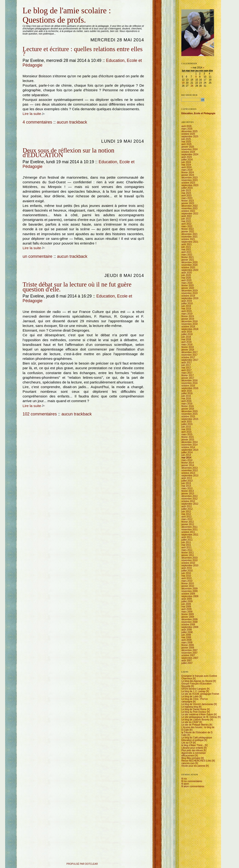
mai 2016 (186, 399)
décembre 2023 (190, 178)
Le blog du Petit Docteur (194, 712)
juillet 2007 (187, 663)
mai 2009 (186, 607)
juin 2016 (186, 396)
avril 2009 (186, 609)
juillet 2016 (187, 393)
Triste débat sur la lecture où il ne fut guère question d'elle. (77, 287)
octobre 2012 (188, 501)
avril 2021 (186, 252)
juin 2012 (186, 512)
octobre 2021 (188, 239)
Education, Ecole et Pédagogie (198, 113)
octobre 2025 (188, 134)
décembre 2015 (190, 411)
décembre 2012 (190, 496)
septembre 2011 (190, 535)
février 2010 (188, 583)
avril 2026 (186, 126)
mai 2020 (186, 278)
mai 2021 (186, 250)
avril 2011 (186, 547)
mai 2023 (186, 193)
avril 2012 (186, 517)
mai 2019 (186, 309)
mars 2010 (187, 581)
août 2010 (187, 568)
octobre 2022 (188, 211)
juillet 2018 (187, 334)
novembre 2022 (190, 208)
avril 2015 (186, 432)
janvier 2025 (188, 147)
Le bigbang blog (190, 707)
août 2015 (187, 422)
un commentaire (38, 256)
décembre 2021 (190, 234)
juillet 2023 (187, 188)
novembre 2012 (190, 499)
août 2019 (187, 301)
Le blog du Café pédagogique (197, 738)
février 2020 (188, 285)
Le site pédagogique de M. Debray (199, 717)
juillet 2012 (187, 509)
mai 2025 (186, 142)
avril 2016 (186, 401)
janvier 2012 (188, 524)
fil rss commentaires (192, 781)
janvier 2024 (188, 175)
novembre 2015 (190, 414)
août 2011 (187, 537)
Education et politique (193, 740)
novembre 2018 (190, 324)
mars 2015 (187, 434)
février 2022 (188, 229)
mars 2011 (187, 550)
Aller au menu (33, 5)
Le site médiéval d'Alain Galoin (197, 714)
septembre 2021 (190, 242)
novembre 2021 (190, 237)
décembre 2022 (190, 206)
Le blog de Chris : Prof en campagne (195, 700)
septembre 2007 (190, 658)
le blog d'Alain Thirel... (193, 745)
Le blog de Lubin (190, 696)
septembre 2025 (190, 136)
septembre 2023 (190, 185)
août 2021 (187, 244)
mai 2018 (186, 339)
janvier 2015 (188, 440)
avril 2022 (186, 224)
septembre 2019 (190, 298)
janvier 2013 (188, 494)
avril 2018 (186, 342)
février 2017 (188, 375)
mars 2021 (187, 255)
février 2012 (188, 522)
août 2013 (187, 478)
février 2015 (188, 437)
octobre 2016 (188, 386)
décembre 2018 (190, 321)
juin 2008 (186, 635)
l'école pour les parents (193, 766)
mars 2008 (187, 643)
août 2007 (187, 661)
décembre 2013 (190, 468)
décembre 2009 (190, 589)
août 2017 (187, 363)
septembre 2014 (190, 450)
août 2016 (187, 391)
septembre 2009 (190, 596)
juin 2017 (186, 365)
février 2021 (188, 257)
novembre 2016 (190, 383)
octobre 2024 (188, 152)
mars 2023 (187, 198)
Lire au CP (187, 743)
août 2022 (187, 216)
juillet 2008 (187, 632)
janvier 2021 (188, 260)
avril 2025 (186, 144)
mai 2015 (186, 429)
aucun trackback (72, 122)
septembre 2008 (190, 627)
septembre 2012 (190, 504)
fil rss (184, 779)
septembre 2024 (190, 154)
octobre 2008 (188, 625)
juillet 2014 (187, 452)
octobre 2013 (188, 473)
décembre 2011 (190, 527)
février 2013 (188, 491)
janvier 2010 (188, 586)
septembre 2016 (190, 388)
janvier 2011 (188, 555)
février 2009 (188, 614)
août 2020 (187, 273)
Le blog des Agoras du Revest (197, 681)
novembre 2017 (190, 355)
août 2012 (187, 506)
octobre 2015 (188, 416)
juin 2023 (186, 190)
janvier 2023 (188, 203)
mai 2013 (186, 486)
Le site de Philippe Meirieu (195, 725)
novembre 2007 (190, 653)
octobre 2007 (188, 655)
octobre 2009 (188, 594)
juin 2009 (186, 604)
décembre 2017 (190, 352)
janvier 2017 (188, 378)
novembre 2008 (190, 622)
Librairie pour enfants (192, 748)
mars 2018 (187, 345)
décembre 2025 (190, 131)
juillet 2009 (187, 601)
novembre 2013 (190, 470)
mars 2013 (187, 488)
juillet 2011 (187, 540)
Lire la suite (32, 114)
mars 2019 (187, 314)
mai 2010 (186, 576)
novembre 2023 (190, 180)
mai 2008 (186, 637)
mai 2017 (186, 368)
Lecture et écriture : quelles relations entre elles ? (83, 51)
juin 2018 (186, 337)
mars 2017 (187, 373)
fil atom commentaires (193, 786)
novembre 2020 (190, 265)
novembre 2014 (190, 445)
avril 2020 (186, 280)
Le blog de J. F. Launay (193, 691)
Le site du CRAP (190, 722)
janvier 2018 (188, 350)
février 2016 (188, 406)
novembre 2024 (190, 149)
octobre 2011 (188, 532)
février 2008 (188, 645)
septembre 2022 (190, 214)
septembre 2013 (190, 476)
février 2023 (188, 201)
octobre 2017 (188, 357)
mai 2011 (186, 545)
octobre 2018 (188, 327)
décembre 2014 (190, 442)
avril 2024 (186, 167)
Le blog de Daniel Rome (194, 709)
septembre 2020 (190, 270)
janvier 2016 (188, 409)
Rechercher (190, 95)
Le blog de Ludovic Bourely (195, 720)
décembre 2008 (190, 619)
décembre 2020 (190, 262)
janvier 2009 (188, 617)
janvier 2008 (188, 648)
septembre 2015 (190, 419)
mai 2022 (186, 221)
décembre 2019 (190, 291)
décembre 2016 (190, 381)
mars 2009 (187, 612)
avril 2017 (186, 370)
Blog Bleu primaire (191, 758)
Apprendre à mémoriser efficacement (194, 754)
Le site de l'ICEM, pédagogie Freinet (200, 694)
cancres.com (188, 763)
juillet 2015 (187, 424)
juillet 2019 (187, 303)
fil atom (185, 784)
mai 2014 (186, 458)
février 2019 (188, 316)
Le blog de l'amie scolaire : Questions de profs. (67, 15)
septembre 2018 (190, 329)
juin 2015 (186, 427)
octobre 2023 (188, 183)
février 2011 (188, 553)
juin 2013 (186, 483)
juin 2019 (186, 306)
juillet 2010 (187, 571)
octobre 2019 (188, 296)
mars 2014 (187, 460)
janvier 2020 (188, 288)
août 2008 (187, 630)
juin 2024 (186, 162)
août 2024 (187, 157)
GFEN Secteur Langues (194, 689)
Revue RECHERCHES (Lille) (196, 761)
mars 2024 (187, 170)
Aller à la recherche (45, 5)
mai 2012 (186, 514)
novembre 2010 (190, 560)
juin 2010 (186, 573)
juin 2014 (186, 455)
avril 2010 (186, 578)
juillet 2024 (187, 160)
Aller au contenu (23, 5)
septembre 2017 (190, 360)
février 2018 (188, 347)
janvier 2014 (188, 465)
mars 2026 (187, 129)
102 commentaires (40, 414)
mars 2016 (187, 404)
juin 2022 (186, 219)
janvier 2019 (188, 319)
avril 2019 (186, 311)
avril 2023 (186, 196)
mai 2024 (186, 165)
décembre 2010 (190, 558)
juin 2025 (186, 139)
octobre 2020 (188, 267)
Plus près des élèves (192, 750)
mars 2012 (187, 519)
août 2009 (187, 599)
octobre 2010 (188, 563)
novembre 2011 (190, 530)
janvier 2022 (188, 232)
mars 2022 (187, 226)
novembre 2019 (190, 293)
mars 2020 (187, 283)
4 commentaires (37, 122)
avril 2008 (186, 640)
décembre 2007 (190, 650)
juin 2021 (186, 247)
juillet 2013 (187, 481)
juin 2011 (186, 542)
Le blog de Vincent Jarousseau (197, 704)
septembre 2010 (190, 565)
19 (183, 83)
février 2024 (188, 172)
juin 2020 (186, 275)
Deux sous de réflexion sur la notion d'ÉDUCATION (69, 153)
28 (192, 86)
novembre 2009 (190, 591)
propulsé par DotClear (82, 864)
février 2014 (188, 463)
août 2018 (187, 332)
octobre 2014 (188, 447)
